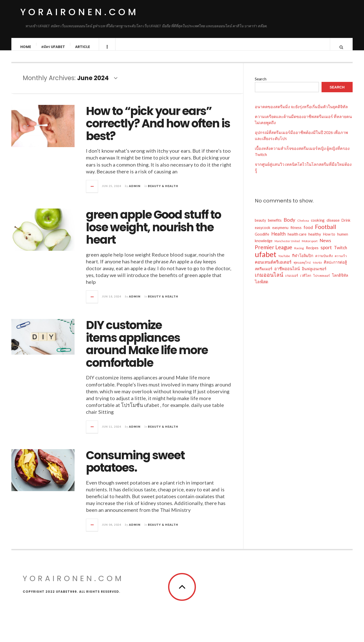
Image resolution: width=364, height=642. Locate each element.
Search (261, 84)
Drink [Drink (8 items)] (346, 225)
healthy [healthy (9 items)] (315, 239)
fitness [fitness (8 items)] (296, 233)
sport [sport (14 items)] (326, 252)
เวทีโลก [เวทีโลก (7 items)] (306, 281)
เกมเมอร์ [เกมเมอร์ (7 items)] (292, 281)
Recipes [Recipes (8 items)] (312, 253)
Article (83, 47)
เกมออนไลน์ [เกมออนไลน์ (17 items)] (269, 280)
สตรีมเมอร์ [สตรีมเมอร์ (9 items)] (264, 274)
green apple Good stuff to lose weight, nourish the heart (153, 232)
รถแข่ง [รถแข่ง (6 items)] (317, 268)
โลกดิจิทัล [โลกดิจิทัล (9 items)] (340, 280)
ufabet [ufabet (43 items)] (266, 259)
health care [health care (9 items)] (297, 239)
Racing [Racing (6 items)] (299, 253)
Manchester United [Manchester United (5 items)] (287, 246)
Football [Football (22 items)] (326, 232)
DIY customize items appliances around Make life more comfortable (147, 349)
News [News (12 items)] (325, 245)
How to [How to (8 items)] (329, 239)
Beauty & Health (163, 191)
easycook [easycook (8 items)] (263, 233)
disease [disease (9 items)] (333, 225)
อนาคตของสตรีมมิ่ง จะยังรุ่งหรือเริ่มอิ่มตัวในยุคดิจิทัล (301, 112)
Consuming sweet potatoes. (135, 467)
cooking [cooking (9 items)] (318, 225)
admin (135, 191)
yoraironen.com (79, 12)
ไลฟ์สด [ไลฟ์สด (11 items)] (261, 287)
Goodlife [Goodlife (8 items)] (262, 239)
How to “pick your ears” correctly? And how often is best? (158, 129)
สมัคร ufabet (53, 47)
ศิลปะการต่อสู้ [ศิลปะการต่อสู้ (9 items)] (335, 267)
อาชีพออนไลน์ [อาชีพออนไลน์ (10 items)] (287, 274)
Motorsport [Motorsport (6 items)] (310, 246)
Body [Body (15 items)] (289, 225)
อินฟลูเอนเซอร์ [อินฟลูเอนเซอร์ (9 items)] (314, 274)
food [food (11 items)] (308, 232)
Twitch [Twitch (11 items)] (340, 253)
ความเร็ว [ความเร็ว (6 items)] (341, 261)
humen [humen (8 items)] (343, 239)
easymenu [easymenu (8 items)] (280, 233)
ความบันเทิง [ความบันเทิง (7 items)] (324, 261)
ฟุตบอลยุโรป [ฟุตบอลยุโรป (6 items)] (302, 268)
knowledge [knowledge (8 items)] (264, 246)
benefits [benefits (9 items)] (275, 225)
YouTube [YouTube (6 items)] (284, 261)
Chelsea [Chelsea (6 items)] (303, 226)
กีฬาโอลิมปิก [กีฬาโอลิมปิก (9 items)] (303, 261)
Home (26, 47)
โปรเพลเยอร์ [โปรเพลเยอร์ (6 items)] (322, 281)
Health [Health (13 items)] (278, 239)
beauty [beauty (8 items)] (260, 225)
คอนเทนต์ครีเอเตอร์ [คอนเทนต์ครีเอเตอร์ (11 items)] (273, 267)
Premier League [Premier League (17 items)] (274, 252)
